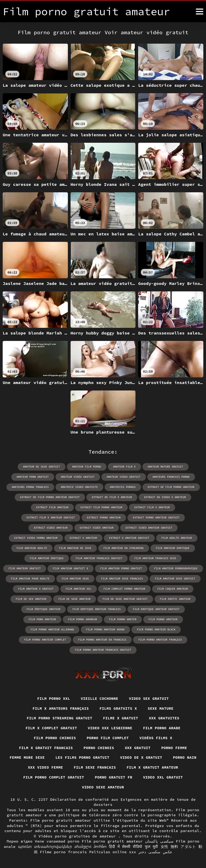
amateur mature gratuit (165, 467)
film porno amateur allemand (52, 630)
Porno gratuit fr (113, 777)
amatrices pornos (123, 487)
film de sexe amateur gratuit (125, 599)
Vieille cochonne (100, 698)
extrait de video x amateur (165, 497)
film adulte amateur (177, 538)
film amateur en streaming (124, 548)
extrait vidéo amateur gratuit (149, 528)
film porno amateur (163, 619)
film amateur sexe (75, 579)
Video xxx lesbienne (110, 728)
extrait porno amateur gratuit (156, 518)
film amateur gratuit (25, 568)
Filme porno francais (63, 852)
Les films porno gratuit (82, 757)
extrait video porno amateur (36, 538)
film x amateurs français (61, 708)
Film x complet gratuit (51, 728)
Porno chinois (99, 747)
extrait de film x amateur (112, 497)
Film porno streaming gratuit (59, 718)
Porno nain (185, 757)
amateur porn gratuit (33, 477)
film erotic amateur (175, 599)
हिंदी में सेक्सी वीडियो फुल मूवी (133, 847)
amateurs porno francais (30, 487)
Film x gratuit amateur (152, 767)
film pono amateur (42, 619)
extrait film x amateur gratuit (51, 518)
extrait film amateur (52, 507)
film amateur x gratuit (36, 589)
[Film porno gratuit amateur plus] (200, 12)
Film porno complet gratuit (54, 777)
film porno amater (123, 619)
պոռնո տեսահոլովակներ (45, 847)
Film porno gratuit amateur (112, 841)
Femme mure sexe (27, 757)
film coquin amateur (173, 589)
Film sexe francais (95, 767)
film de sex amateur (31, 599)
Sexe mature (161, 708)
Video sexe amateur (103, 787)
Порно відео (20, 841)
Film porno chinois (55, 738)
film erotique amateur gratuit (156, 609)
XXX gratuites (164, 718)
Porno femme (174, 747)
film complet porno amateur (124, 589)
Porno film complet (108, 738)
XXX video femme (45, 767)
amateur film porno (87, 467)
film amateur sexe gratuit (175, 579)
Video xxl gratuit (163, 777)
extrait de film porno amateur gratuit (50, 497)
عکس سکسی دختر (155, 852)
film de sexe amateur (75, 599)
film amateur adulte (32, 548)
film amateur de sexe (75, 548)
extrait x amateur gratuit (129, 538)
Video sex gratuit (149, 698)
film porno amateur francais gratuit (103, 650)
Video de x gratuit (141, 757)
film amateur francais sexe (155, 558)
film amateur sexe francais (122, 579)
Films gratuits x (118, 708)
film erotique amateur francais (97, 609)
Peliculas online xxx (113, 852)
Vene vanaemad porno (57, 841)
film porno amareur (83, 619)
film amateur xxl (79, 589)
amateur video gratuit (124, 477)
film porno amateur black (156, 630)
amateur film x (124, 467)
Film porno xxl (54, 698)
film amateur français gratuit (99, 558)
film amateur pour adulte (30, 579)
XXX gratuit (138, 747)
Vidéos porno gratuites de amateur (78, 836)
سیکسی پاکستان (159, 841)
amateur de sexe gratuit (42, 467)
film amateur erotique (173, 548)
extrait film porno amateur (101, 507)
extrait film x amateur (152, 507)
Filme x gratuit (121, 718)
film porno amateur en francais (102, 640)
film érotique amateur (43, 609)
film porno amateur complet (45, 640)
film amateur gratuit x (71, 568)
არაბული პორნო (91, 847)
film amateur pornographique (176, 568)
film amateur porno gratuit (121, 568)
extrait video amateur (51, 528)
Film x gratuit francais (46, 747)
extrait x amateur (83, 538)
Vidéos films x (156, 738)
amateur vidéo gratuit (78, 477)
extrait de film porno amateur (171, 487)
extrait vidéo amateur (97, 528)
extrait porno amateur (104, 518)
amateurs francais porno (171, 477)
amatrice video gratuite (79, 487)
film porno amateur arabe (105, 630)
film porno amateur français (160, 640)
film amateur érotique (47, 558)
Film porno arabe (162, 728)
